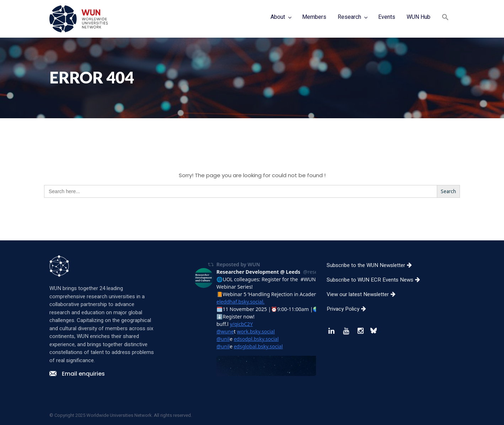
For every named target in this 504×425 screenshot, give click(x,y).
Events (387, 17)
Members (314, 17)
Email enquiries (77, 374)
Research (349, 17)
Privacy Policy (349, 309)
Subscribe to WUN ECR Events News (376, 280)
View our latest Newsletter (364, 294)
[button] (445, 18)
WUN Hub (419, 17)
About (278, 17)
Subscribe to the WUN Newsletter (372, 265)
